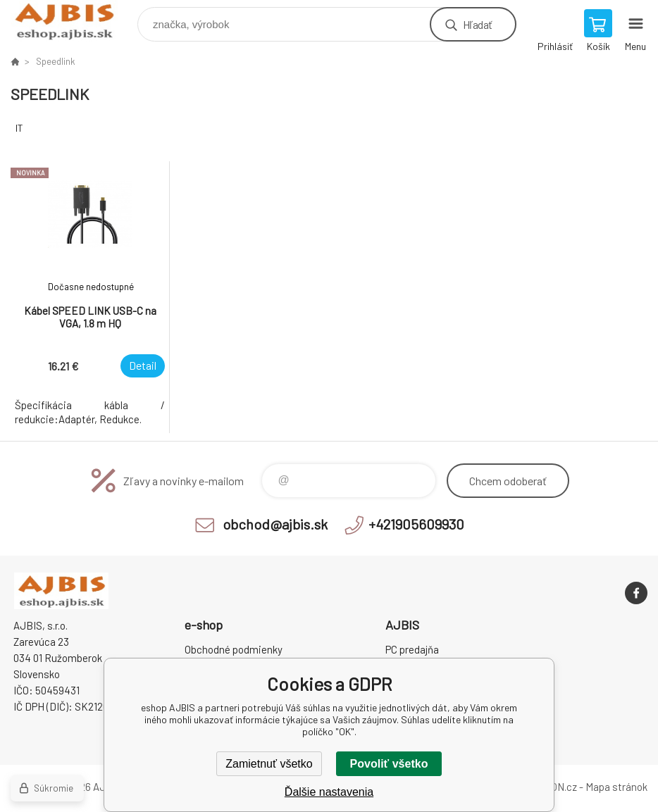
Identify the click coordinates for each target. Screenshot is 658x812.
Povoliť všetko (389, 764)
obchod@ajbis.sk (275, 524)
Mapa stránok (616, 787)
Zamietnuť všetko (269, 764)
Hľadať (477, 24)
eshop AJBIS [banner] (73, 21)
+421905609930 (416, 524)
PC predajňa (412, 649)
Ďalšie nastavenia (329, 792)
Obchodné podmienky (234, 649)
